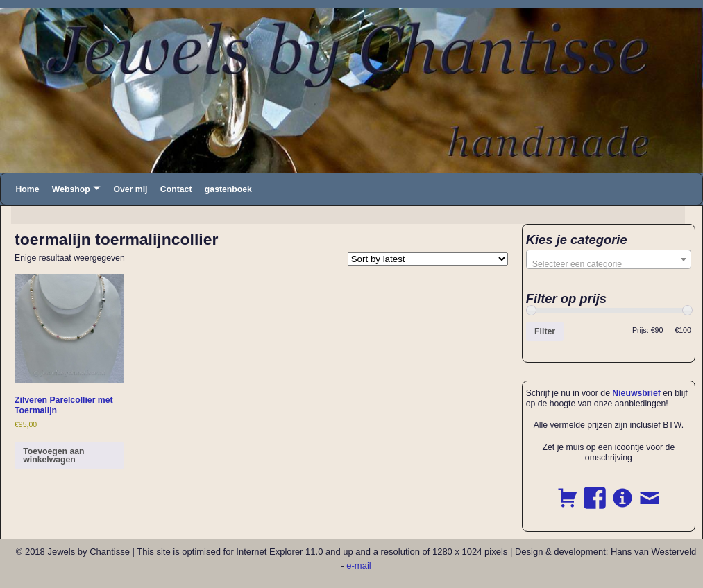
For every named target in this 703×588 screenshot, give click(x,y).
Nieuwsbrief (636, 393)
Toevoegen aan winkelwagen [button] (53, 456)
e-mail (358, 565)
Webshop (71, 189)
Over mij (130, 189)
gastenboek (228, 189)
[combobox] (609, 259)
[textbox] (609, 264)
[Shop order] (428, 259)
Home (27, 189)
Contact (176, 189)
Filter (545, 331)
